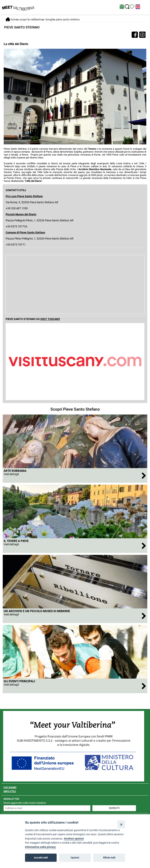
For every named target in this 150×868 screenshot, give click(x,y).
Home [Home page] (12, 19)
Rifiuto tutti (109, 858)
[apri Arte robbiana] (75, 475)
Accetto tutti (41, 858)
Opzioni (75, 858)
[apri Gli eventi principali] (75, 686)
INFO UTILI (10, 791)
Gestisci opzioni (74, 839)
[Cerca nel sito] (127, 7)
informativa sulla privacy (40, 847)
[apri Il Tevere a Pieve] (75, 546)
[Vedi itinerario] (132, 6)
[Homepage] (18, 7)
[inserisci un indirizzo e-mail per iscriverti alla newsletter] (47, 808)
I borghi (49, 19)
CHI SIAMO (10, 787)
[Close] (121, 824)
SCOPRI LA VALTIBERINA (31, 19)
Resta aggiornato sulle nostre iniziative (25, 803)
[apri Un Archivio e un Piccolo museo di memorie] (75, 616)
